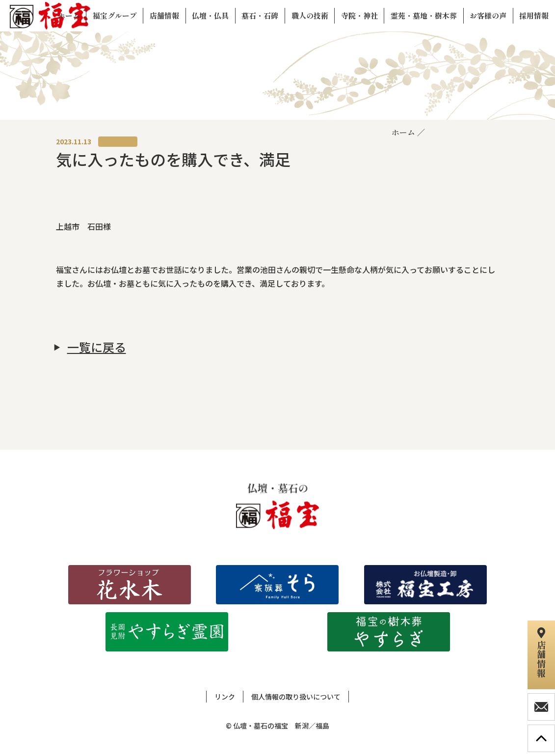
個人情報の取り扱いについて (296, 697)
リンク (225, 697)
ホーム (403, 132)
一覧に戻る (97, 347)
